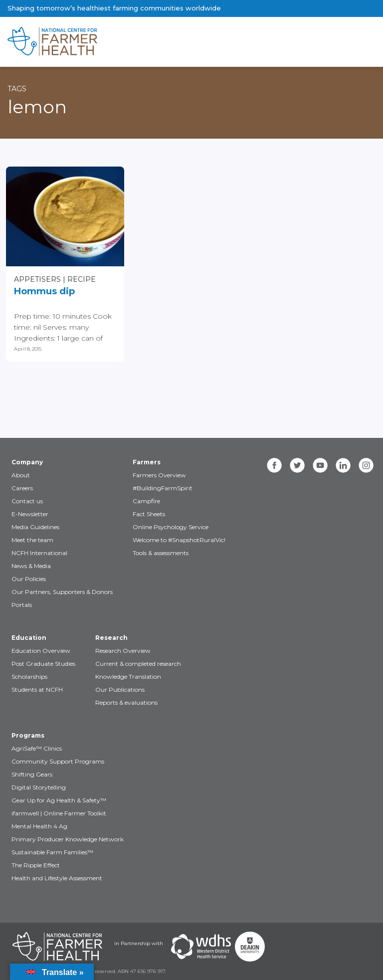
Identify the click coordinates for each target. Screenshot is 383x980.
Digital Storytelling (39, 787)
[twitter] (297, 465)
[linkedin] (343, 465)
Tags (17, 89)
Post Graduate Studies (43, 664)
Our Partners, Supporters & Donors (62, 592)
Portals (22, 605)
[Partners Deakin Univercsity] (250, 947)
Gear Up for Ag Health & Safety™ (59, 800)
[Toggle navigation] (334, 42)
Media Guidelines (35, 527)
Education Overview (41, 651)
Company (27, 462)
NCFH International (39, 553)
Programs (28, 735)
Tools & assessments (161, 553)
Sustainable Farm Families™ (52, 852)
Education (29, 638)
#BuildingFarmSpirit (163, 488)
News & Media (31, 566)
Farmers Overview (159, 475)
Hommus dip (44, 291)
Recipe (82, 279)
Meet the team (32, 540)
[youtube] (320, 465)
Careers (22, 488)
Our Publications (120, 689)
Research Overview (123, 651)
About (21, 475)
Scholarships (29, 677)
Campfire (146, 501)
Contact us (27, 501)
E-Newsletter (30, 514)
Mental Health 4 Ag (39, 826)
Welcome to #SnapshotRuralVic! (179, 540)
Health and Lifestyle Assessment (57, 878)
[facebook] (274, 465)
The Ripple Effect (36, 865)
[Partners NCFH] (57, 947)
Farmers (147, 462)
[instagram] (366, 465)
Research (111, 638)
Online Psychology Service (171, 527)
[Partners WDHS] (201, 947)
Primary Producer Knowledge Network (68, 839)
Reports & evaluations (126, 702)
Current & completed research (138, 664)
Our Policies (29, 579)
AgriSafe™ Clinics (37, 748)
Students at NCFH (37, 689)
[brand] (160, 42)
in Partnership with (139, 943)
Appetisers (37, 279)
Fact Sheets (149, 514)
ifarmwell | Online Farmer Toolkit (59, 813)
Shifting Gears (32, 774)
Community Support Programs (58, 761)
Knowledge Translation (128, 677)
